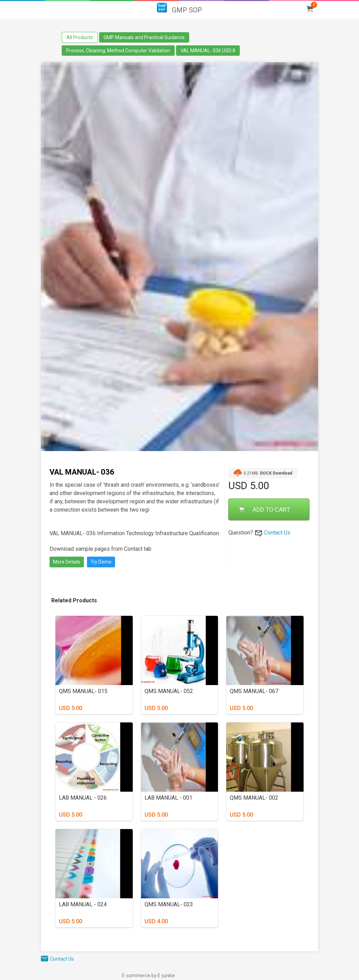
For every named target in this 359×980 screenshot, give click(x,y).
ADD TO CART (265, 509)
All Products (80, 37)
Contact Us (277, 533)
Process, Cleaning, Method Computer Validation (118, 51)
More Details (67, 562)
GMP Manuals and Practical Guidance (144, 37)
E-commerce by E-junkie (148, 975)
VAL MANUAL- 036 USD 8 (208, 51)
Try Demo (101, 562)
